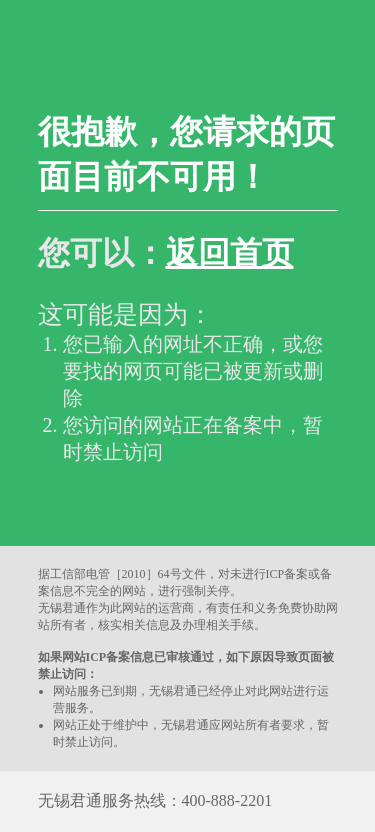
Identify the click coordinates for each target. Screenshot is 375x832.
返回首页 (230, 253)
